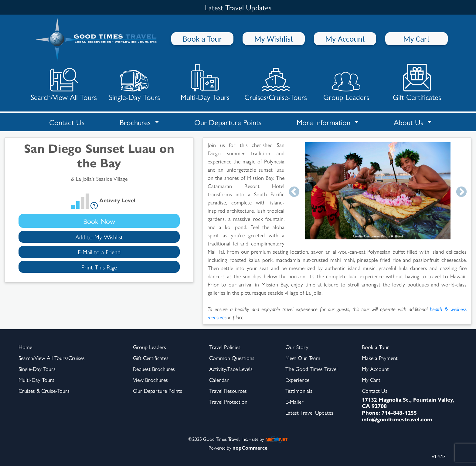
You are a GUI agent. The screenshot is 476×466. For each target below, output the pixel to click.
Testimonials (299, 391)
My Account (345, 39)
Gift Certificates (417, 83)
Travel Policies (225, 347)
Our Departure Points (228, 122)
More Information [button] (325, 122)
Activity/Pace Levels (231, 369)
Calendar (219, 380)
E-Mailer (294, 401)
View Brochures (150, 380)
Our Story (297, 347)
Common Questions (232, 358)
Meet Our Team (303, 358)
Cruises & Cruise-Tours (44, 391)
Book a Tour (202, 39)
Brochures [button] (136, 122)
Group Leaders (346, 83)
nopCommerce (250, 448)
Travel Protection (228, 401)
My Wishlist (274, 39)
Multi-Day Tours (205, 83)
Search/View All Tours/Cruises (52, 358)
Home (25, 347)
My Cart (416, 39)
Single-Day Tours (134, 83)
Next (461, 192)
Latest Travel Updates (309, 412)
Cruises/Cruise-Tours (276, 83)
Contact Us (67, 122)
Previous (294, 192)
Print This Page (99, 267)
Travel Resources (228, 391)
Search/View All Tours (64, 83)
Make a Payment (380, 358)
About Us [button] (410, 122)
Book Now (99, 221)
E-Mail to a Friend (99, 252)
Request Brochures (154, 369)
